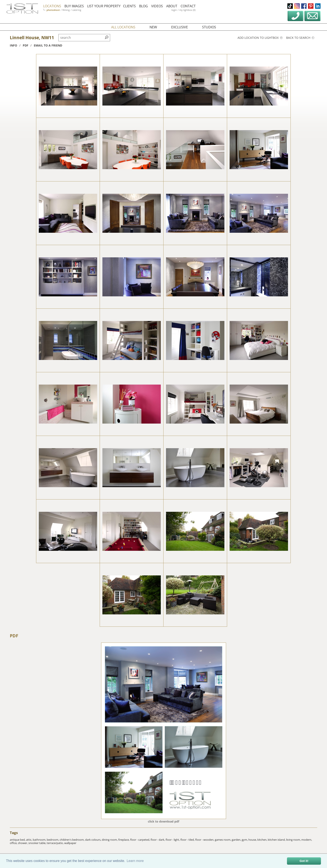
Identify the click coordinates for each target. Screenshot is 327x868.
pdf (26, 45)
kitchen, (263, 840)
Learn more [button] (135, 861)
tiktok (290, 6)
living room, (294, 840)
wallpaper (70, 843)
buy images (74, 6)
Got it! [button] (304, 861)
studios (209, 27)
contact (188, 6)
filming (66, 10)
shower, (23, 843)
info (13, 45)
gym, (245, 840)
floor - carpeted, (140, 840)
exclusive (180, 27)
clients (129, 6)
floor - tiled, (188, 840)
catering (77, 10)
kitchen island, (277, 840)
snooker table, (38, 843)
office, (14, 843)
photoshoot (53, 10)
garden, (237, 840)
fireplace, (124, 840)
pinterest (311, 6)
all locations (123, 27)
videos (157, 6)
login (174, 10)
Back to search (300, 38)
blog (143, 6)
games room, (223, 840)
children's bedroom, (72, 840)
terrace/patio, (55, 843)
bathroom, (40, 840)
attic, (29, 840)
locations (52, 6)
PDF (14, 636)
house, (253, 840)
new (153, 27)
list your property (104, 6)
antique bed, (18, 840)
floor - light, (173, 840)
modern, (307, 840)
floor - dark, (158, 840)
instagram (297, 6)
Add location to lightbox (260, 38)
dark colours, (93, 840)
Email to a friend (48, 45)
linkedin (318, 6)
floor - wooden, (205, 840)
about (172, 6)
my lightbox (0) (187, 10)
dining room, (110, 840)
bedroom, (53, 840)
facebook (304, 6)
